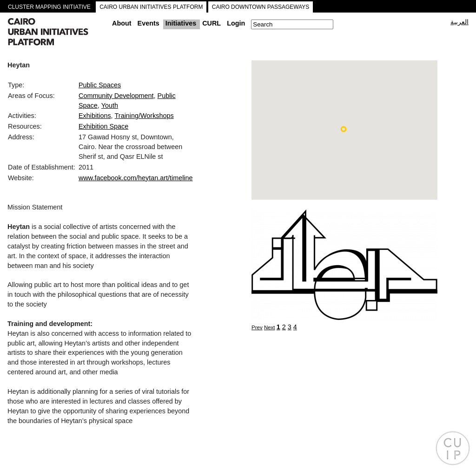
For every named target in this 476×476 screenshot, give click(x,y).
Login (236, 23)
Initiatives (181, 23)
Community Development (116, 96)
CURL (212, 23)
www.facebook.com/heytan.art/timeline (136, 178)
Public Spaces (100, 85)
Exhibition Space (103, 126)
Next (270, 327)
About (122, 23)
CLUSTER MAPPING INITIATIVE (49, 7)
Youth (110, 105)
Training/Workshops (144, 116)
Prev (257, 327)
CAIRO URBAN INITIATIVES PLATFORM (151, 7)
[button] (344, 129)
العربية (459, 22)
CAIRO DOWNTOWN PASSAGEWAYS (261, 7)
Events (149, 23)
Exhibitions (95, 116)
